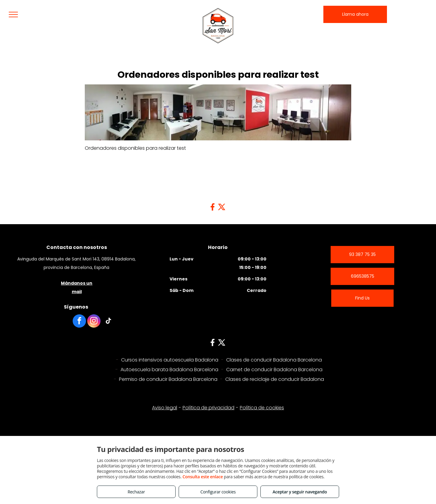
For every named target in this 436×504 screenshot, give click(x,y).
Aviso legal (165, 395)
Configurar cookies (218, 492)
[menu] (13, 15)
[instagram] (94, 322)
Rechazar (136, 492)
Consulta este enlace (203, 477)
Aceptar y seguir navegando (300, 492)
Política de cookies (262, 395)
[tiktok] (108, 322)
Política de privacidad (208, 395)
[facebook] (79, 322)
